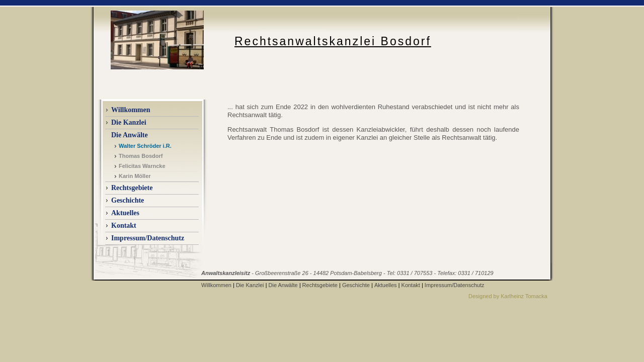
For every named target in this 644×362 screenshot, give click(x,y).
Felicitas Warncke (142, 166)
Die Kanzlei (250, 285)
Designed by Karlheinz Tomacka (508, 296)
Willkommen (131, 110)
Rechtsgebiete (132, 188)
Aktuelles (386, 285)
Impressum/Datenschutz (148, 238)
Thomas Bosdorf (141, 156)
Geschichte (128, 200)
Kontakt (124, 225)
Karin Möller (135, 176)
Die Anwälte (283, 285)
